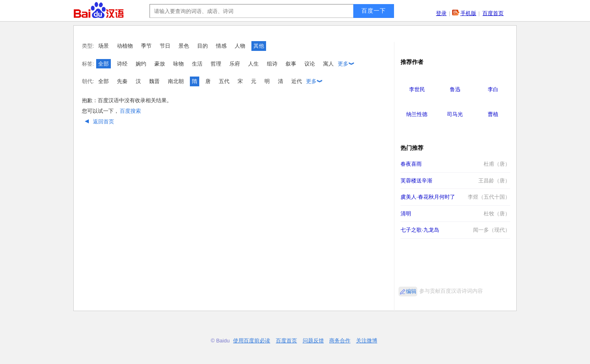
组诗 (272, 64)
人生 (253, 64)
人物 (240, 46)
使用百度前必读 (252, 341)
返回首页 (98, 122)
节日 (165, 46)
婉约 (141, 64)
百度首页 (493, 13)
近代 (297, 81)
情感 (221, 46)
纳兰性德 (417, 114)
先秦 (122, 81)
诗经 (122, 64)
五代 (224, 81)
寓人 (328, 64)
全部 (103, 64)
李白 (493, 89)
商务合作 (340, 341)
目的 (203, 46)
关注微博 (367, 341)
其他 (259, 46)
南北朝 (176, 81)
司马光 (455, 114)
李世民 (417, 89)
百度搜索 (130, 111)
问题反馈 (313, 341)
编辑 (411, 291)
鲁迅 (455, 89)
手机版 (468, 13)
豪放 (160, 64)
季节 (146, 46)
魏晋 (154, 81)
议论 (310, 64)
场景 (103, 46)
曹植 (493, 114)
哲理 (216, 64)
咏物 (178, 64)
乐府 (235, 64)
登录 (441, 13)
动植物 (125, 46)
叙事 (291, 64)
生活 (197, 64)
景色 (184, 46)
